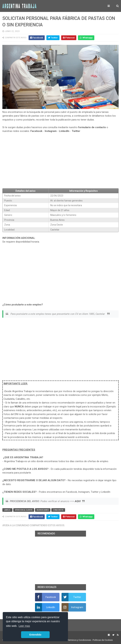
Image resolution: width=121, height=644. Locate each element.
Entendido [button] (35, 635)
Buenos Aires (43, 510)
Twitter (76, 131)
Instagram (51, 131)
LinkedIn (64, 131)
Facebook (36, 131)
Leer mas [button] (24, 626)
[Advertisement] (60, 161)
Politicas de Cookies (103, 640)
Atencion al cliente (24, 510)
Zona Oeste (58, 510)
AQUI (78, 501)
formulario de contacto (92, 127)
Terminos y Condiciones (79, 640)
